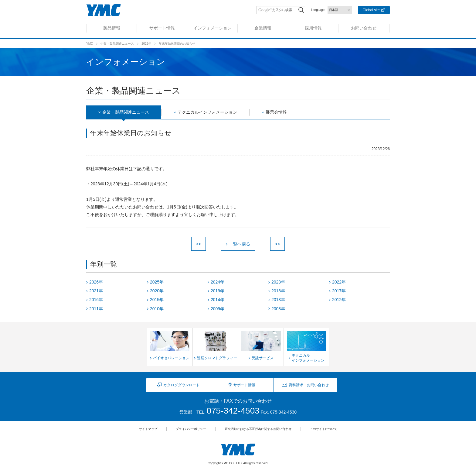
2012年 (339, 300)
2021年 (96, 291)
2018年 (278, 291)
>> (277, 244)
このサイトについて (324, 429)
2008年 (278, 309)
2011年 (96, 309)
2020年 (157, 291)
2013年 (278, 300)
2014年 (218, 300)
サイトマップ (148, 429)
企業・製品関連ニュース (117, 44)
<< (199, 244)
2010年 (157, 309)
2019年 (218, 291)
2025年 (157, 282)
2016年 (96, 300)
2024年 (218, 282)
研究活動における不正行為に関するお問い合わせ (258, 429)
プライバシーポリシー (191, 429)
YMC (90, 44)
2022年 (339, 282)
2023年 (146, 44)
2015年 (157, 300)
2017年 (339, 291)
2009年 (218, 309)
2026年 (96, 282)
